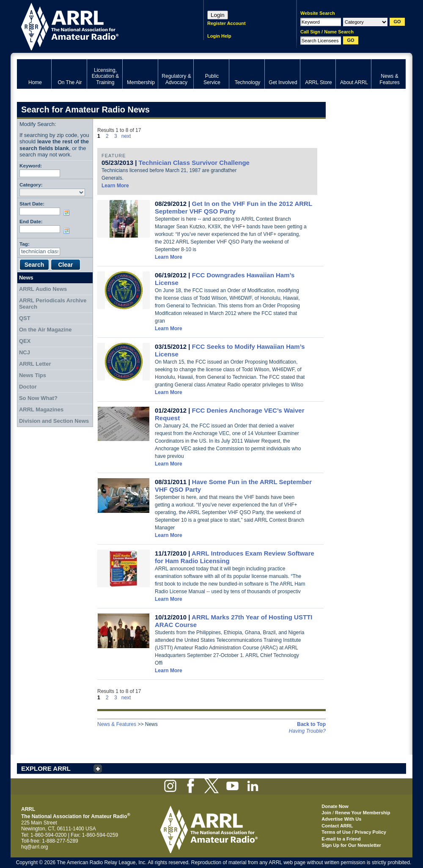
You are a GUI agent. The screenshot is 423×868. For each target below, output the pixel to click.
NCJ (25, 352)
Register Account (227, 23)
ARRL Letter (35, 364)
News (26, 278)
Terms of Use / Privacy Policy (354, 832)
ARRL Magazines (41, 409)
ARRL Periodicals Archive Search (53, 304)
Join (326, 813)
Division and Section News (54, 421)
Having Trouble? (307, 731)
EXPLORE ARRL (46, 768)
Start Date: (32, 204)
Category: (31, 185)
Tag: (25, 244)
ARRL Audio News (43, 289)
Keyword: (31, 166)
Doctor (28, 387)
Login (218, 15)
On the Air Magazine (45, 330)
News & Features (117, 724)
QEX (25, 341)
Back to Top (311, 724)
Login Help (219, 36)
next (126, 136)
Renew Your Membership (363, 813)
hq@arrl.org (35, 847)
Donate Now (335, 806)
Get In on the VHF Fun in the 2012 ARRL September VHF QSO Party (233, 207)
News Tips (33, 375)
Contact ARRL (337, 826)
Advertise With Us (341, 819)
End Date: (31, 221)
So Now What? (38, 398)
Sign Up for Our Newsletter (351, 845)
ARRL (99, 26)
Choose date (68, 213)
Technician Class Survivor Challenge (194, 163)
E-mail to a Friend (341, 839)
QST (25, 318)
